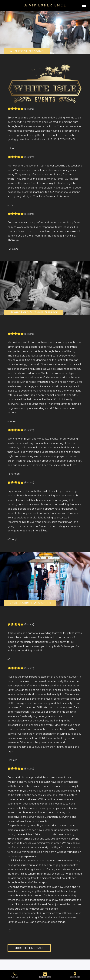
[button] (84, 5)
